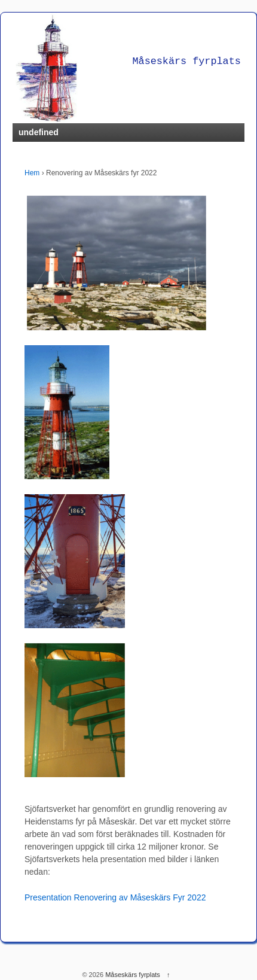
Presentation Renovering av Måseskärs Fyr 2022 (115, 897)
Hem (32, 173)
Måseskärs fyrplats (133, 975)
